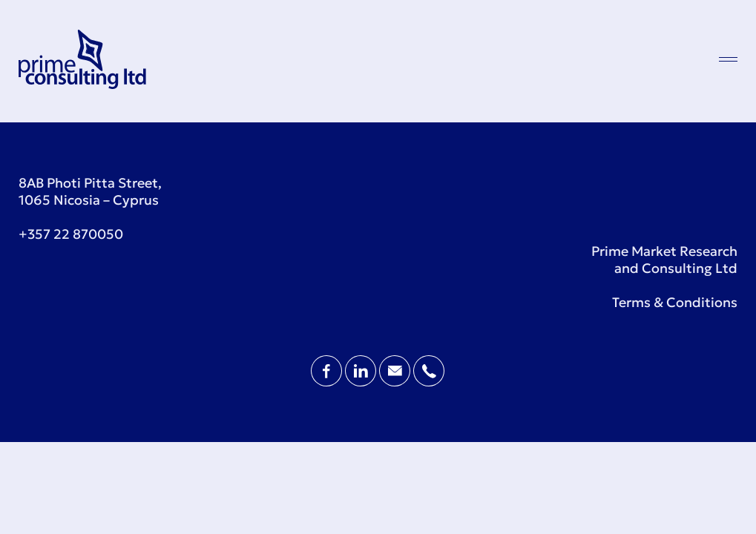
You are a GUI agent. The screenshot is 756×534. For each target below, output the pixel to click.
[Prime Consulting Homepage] (82, 84)
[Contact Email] (396, 382)
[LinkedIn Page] (362, 382)
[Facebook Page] (328, 382)
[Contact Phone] (429, 382)
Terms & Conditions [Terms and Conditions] (675, 302)
